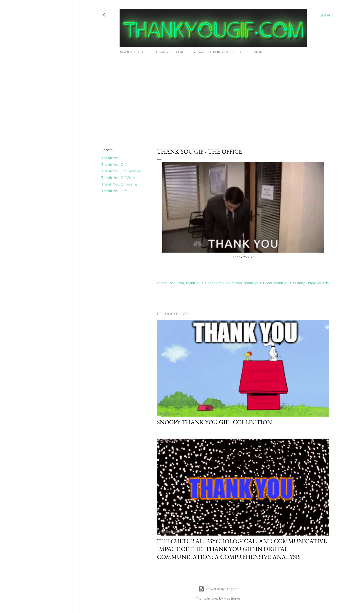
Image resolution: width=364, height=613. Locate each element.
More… (260, 52)
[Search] (327, 15)
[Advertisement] (218, 99)
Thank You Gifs (114, 191)
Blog (147, 52)
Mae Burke (232, 598)
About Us (129, 52)
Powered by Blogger (218, 589)
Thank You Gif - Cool (229, 52)
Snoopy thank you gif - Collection (214, 422)
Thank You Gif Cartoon (121, 171)
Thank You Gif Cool (118, 178)
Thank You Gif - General (180, 52)
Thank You (110, 158)
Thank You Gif (113, 165)
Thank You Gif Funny (120, 184)
